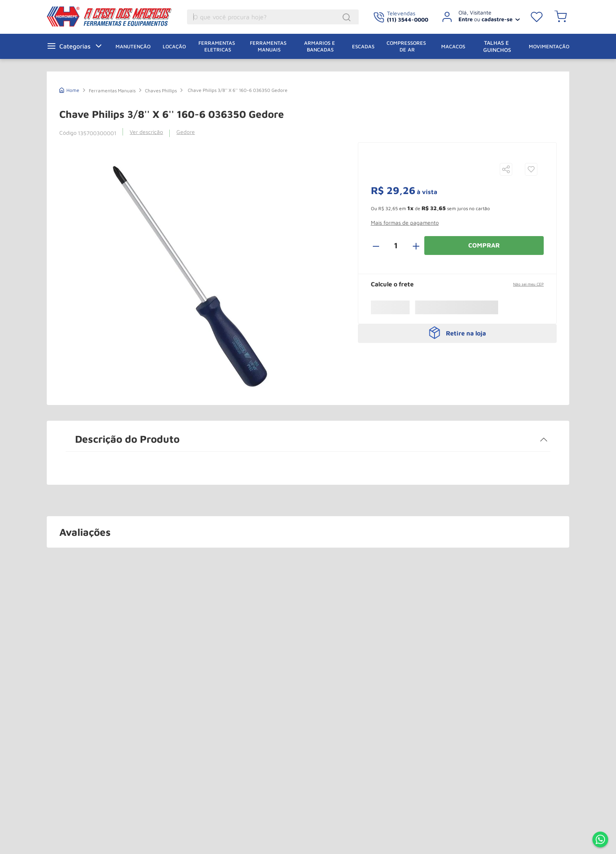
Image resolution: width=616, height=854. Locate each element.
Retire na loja (466, 319)
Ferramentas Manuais (112, 91)
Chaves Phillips (161, 91)
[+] (412, 231)
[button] (531, 162)
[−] (380, 231)
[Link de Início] (69, 89)
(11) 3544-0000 (408, 19)
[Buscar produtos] (343, 18)
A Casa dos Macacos (99, 16)
